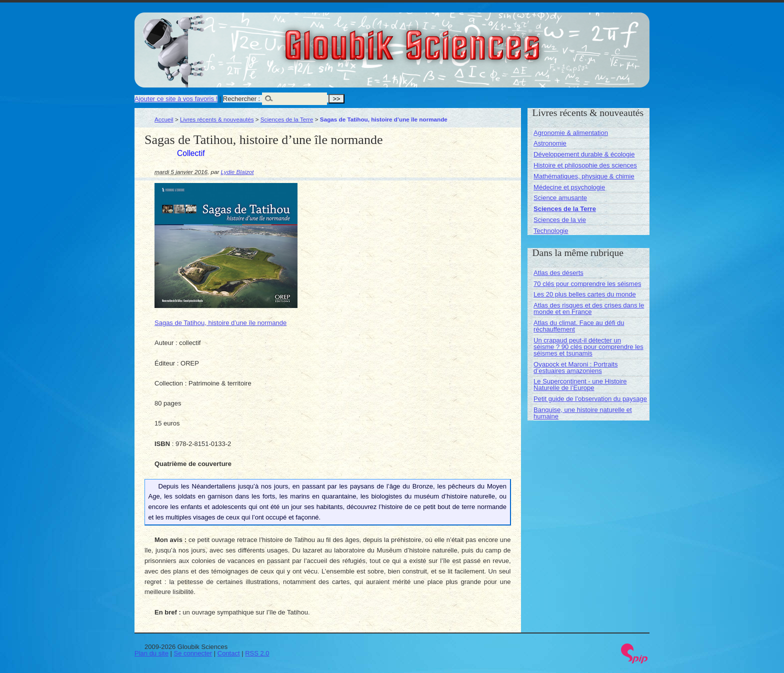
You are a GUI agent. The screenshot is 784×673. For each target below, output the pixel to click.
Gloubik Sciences (469, 39)
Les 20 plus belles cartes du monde (585, 294)
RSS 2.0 (257, 653)
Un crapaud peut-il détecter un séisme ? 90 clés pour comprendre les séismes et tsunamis (588, 347)
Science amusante (560, 198)
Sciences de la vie (560, 220)
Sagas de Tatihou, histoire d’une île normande (220, 323)
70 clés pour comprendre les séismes (587, 284)
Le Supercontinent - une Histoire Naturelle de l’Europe (580, 384)
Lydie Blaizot (237, 172)
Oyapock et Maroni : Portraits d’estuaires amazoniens (575, 367)
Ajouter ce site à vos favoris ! (176, 99)
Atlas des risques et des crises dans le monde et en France (589, 308)
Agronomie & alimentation (571, 133)
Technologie (551, 231)
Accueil (164, 119)
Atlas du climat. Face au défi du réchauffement (579, 326)
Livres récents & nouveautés (217, 119)
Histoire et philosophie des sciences (585, 165)
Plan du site (151, 653)
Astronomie (550, 143)
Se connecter (193, 653)
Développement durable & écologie (584, 154)
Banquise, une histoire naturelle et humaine (583, 413)
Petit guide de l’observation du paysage (590, 399)
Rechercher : (241, 99)
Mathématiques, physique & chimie (584, 176)
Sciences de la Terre (287, 119)
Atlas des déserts (558, 273)
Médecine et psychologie (569, 187)
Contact (229, 653)
